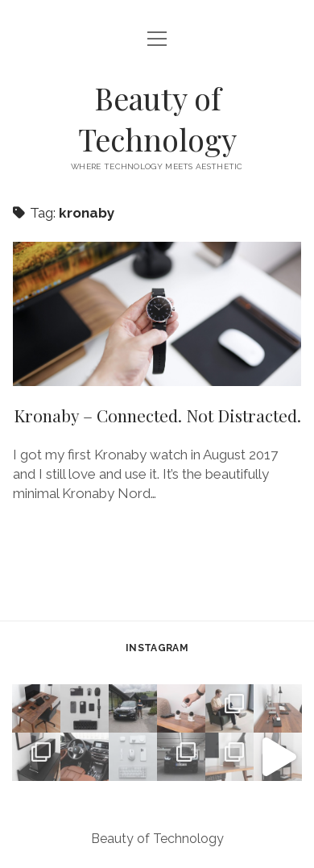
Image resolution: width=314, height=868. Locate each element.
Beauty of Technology (157, 118)
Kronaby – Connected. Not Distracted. (157, 314)
